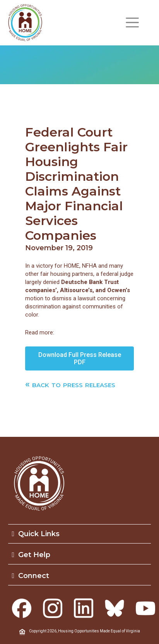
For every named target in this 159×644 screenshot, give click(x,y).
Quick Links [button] (36, 534)
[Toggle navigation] (132, 23)
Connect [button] (31, 576)
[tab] (80, 534)
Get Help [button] (31, 555)
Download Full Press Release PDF (80, 358)
